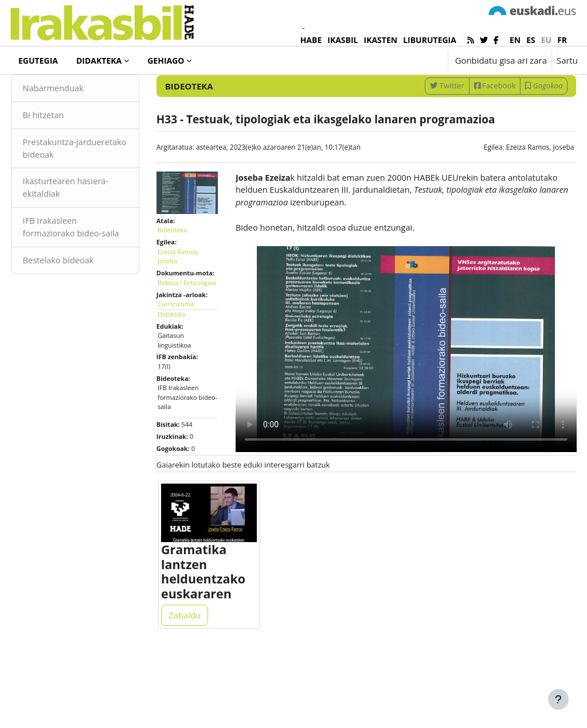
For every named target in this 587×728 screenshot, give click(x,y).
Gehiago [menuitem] (166, 61)
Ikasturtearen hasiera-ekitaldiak (88, 225)
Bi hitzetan (65, 152)
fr (562, 40)
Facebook (473, 122)
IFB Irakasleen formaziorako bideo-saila (85, 272)
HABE (311, 40)
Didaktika (182, 375)
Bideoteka (48, 91)
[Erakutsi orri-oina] (558, 699)
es (531, 40)
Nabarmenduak (75, 124)
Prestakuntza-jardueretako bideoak (87, 185)
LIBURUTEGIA (430, 40)
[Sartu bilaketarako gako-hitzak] (455, 92)
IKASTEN (381, 40)
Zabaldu (195, 678)
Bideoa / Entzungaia (185, 338)
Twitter (426, 122)
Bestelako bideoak (81, 312)
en (515, 40)
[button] (403, 60)
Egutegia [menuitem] (38, 61)
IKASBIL (343, 40)
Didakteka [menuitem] (99, 61)
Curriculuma (187, 365)
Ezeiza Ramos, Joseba (518, 183)
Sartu (567, 60)
